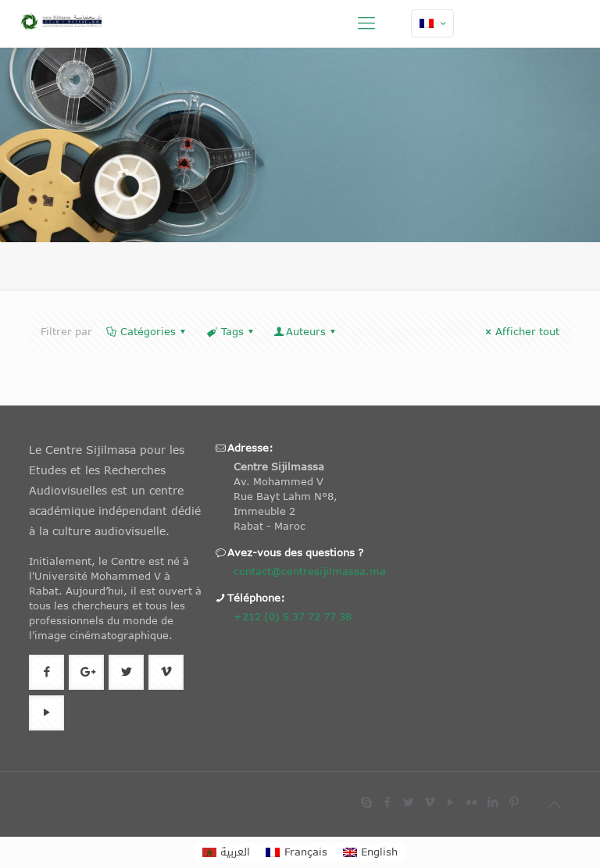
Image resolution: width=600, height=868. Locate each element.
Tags (230, 332)
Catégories (147, 332)
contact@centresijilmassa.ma (310, 572)
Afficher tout (520, 332)
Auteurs (306, 332)
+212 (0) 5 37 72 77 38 (293, 617)
